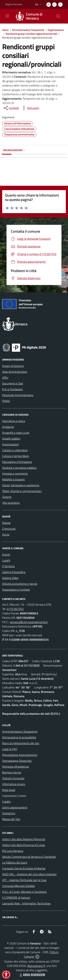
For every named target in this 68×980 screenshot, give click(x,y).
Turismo (7, 497)
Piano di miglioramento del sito (21, 743)
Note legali (9, 790)
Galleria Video (10, 578)
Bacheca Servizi (12, 772)
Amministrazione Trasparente (28, 30)
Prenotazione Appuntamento (20, 755)
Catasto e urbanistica (15, 450)
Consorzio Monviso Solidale (18, 886)
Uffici (5, 378)
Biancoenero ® (36, 966)
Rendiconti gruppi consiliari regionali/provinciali (31, 34)
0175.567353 (15, 609)
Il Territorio (8, 566)
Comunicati (9, 529)
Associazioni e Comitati (16, 590)
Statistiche (9, 813)
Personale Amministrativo (18, 395)
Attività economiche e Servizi (20, 584)
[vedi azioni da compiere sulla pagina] (30, 108)
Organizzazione (56, 30)
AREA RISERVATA (32, 975)
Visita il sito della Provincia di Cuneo (24, 845)
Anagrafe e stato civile (16, 433)
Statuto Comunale (13, 778)
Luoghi (6, 560)
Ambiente (8, 427)
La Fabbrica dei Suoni (15, 862)
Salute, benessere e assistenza (21, 485)
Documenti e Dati (13, 383)
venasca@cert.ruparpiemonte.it (29, 622)
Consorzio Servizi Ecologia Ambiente (24, 868)
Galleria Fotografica (14, 572)
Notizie (6, 523)
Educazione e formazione (17, 462)
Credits (6, 802)
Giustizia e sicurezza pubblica (19, 468)
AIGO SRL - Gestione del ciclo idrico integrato (29, 874)
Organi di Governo (13, 366)
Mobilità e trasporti (14, 479)
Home (5, 30)
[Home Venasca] (32, 16)
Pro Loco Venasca (13, 851)
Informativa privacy (14, 784)
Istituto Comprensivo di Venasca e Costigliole (29, 857)
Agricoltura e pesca (14, 421)
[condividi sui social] (11, 108)
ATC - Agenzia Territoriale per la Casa (24, 880)
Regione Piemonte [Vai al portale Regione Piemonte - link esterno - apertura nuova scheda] (14, 4)
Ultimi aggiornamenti (15, 807)
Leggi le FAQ (10, 749)
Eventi (6, 555)
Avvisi (6, 534)
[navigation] (7, 16)
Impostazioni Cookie (14, 796)
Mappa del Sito (11, 819)
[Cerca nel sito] (58, 16)
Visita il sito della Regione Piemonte (24, 839)
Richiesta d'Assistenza (16, 767)
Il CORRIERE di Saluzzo (16, 898)
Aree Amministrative (15, 372)
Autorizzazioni (11, 444)
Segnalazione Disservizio (17, 761)
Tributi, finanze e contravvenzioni (22, 491)
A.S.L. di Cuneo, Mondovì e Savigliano (24, 892)
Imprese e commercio (15, 473)
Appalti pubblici (11, 438)
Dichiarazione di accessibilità (19, 737)
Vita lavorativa (11, 503)
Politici (6, 401)
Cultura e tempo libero (16, 456)
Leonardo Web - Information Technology (26, 903)
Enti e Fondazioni (13, 389)
